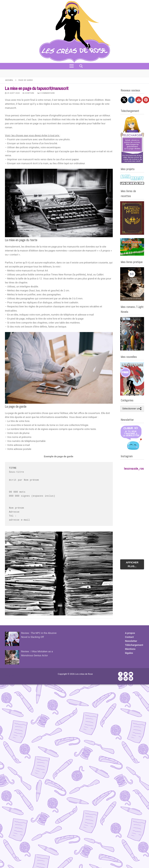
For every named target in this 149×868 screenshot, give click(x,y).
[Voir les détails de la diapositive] (132, 218)
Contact (129, 637)
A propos (130, 633)
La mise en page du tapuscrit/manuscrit (37, 88)
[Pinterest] (126, 678)
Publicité (10, 676)
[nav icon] (72, 66)
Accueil (9, 80)
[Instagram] (120, 678)
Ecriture (28, 93)
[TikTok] (131, 678)
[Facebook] (120, 674)
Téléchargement (134, 645)
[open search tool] (81, 66)
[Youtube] (131, 674)
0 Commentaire (46, 93)
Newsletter (131, 641)
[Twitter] (126, 674)
